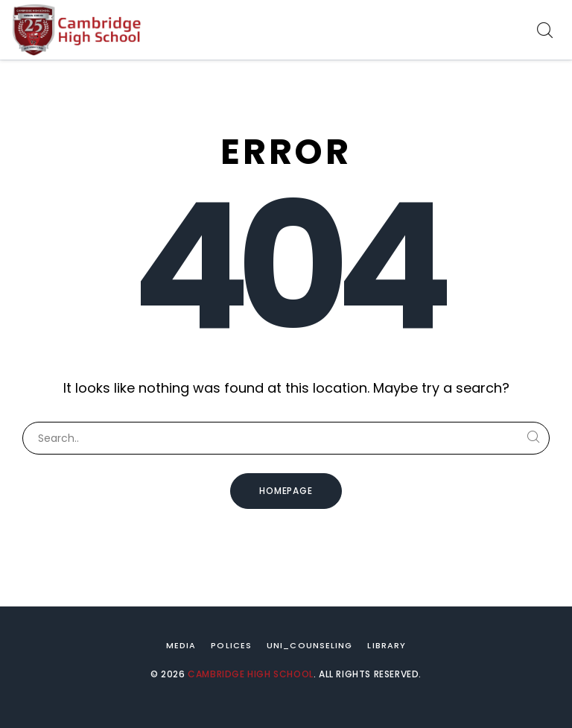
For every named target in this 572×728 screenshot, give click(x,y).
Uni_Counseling (309, 645)
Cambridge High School (251, 674)
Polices (231, 645)
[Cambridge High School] (78, 30)
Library (387, 645)
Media (181, 645)
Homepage (286, 491)
